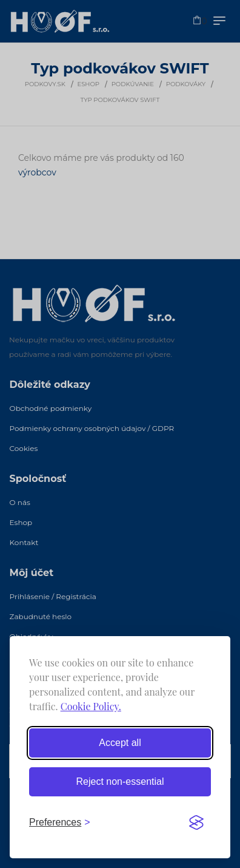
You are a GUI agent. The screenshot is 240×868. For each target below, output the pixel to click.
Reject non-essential (120, 782)
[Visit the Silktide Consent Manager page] (196, 822)
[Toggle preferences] (60, 822)
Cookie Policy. (91, 706)
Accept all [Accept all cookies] (120, 743)
